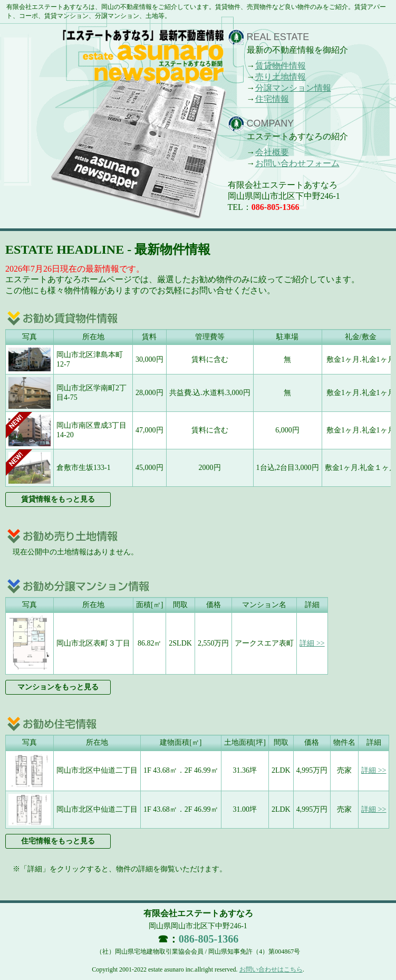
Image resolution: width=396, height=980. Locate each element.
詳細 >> (312, 643)
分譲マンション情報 (293, 88)
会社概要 (272, 152)
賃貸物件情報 (281, 66)
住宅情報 (272, 99)
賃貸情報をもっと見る (58, 499)
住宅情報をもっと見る (58, 841)
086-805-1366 (276, 207)
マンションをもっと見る (58, 687)
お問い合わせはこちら (271, 969)
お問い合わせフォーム (297, 163)
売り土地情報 (281, 77)
